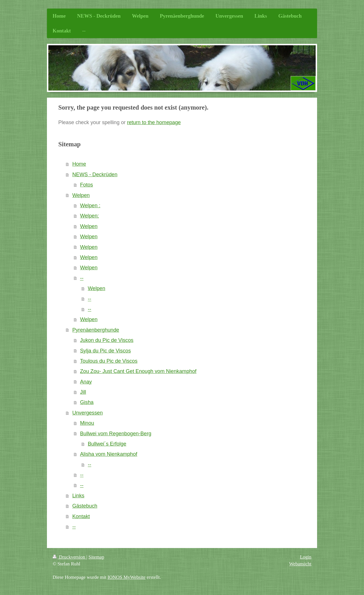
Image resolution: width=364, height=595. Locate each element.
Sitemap (96, 557)
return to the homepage (154, 122)
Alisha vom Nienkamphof (108, 454)
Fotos (86, 185)
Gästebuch (85, 506)
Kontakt (81, 516)
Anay (86, 382)
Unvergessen (87, 413)
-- (82, 278)
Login (306, 557)
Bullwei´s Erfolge (107, 444)
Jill (83, 392)
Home (79, 164)
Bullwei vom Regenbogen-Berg (116, 434)
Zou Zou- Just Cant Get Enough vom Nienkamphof (138, 371)
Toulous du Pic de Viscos (109, 361)
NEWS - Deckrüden (95, 175)
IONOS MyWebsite (126, 577)
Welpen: (89, 216)
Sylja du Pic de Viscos (105, 351)
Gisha (87, 402)
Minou (87, 423)
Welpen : (90, 206)
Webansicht (300, 564)
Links (78, 496)
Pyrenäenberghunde (96, 330)
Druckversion (69, 557)
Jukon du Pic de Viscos (107, 340)
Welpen (81, 195)
